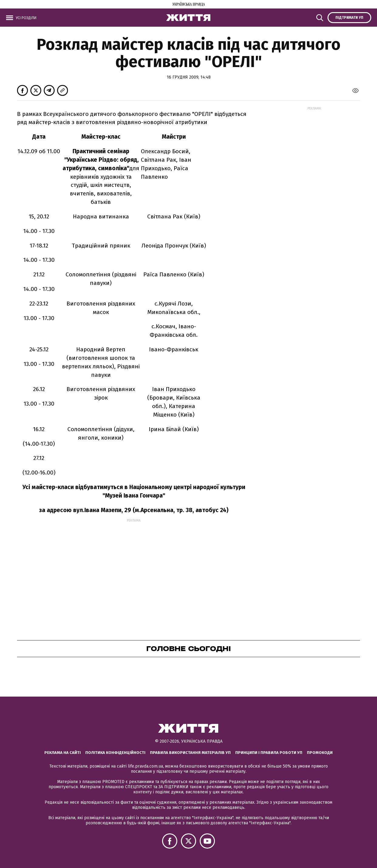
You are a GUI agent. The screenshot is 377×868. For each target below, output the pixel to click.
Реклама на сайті (63, 753)
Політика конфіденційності (115, 753)
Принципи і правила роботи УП (269, 753)
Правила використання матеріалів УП (190, 753)
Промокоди (320, 753)
